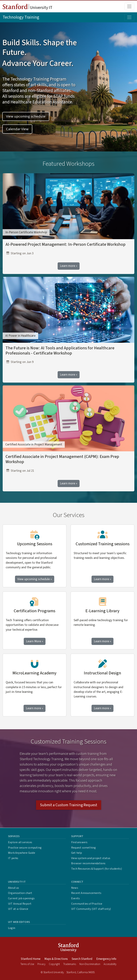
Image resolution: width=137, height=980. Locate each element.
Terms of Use (27, 964)
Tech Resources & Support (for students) (97, 869)
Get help (77, 853)
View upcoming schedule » (35, 579)
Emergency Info (106, 959)
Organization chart (20, 893)
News (75, 888)
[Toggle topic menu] (129, 17)
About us (14, 888)
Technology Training (21, 17)
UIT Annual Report (20, 904)
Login (12, 928)
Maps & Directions (56, 959)
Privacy (41, 964)
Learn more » (69, 266)
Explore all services (20, 842)
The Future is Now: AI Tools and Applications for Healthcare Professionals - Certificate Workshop (60, 351)
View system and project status (91, 858)
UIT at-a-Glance (18, 909)
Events (75, 898)
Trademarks (70, 964)
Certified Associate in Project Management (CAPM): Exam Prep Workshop (62, 459)
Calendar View (17, 129)
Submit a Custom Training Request (69, 805)
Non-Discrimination (90, 964)
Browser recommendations (88, 863)
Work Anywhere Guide (22, 853)
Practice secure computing (25, 848)
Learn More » (36, 641)
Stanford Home (31, 959)
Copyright (54, 964)
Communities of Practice (87, 904)
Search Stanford (82, 959)
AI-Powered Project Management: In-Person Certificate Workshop (66, 244)
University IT (28, 7)
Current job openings (21, 898)
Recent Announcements (86, 893)
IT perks (13, 858)
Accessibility (110, 964)
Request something (83, 848)
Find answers (79, 842)
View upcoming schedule (26, 116)
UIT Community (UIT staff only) (91, 909)
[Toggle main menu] (129, 6)
